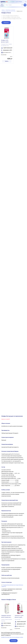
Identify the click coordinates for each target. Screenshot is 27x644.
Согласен (14, 641)
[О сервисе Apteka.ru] (26, 2)
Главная (3, 10)
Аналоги (6, 23)
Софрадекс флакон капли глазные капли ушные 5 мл (7, 617)
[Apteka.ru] (4, 2)
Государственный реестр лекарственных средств (12, 586)
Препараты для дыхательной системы (9, 11)
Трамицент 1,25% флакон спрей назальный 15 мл (19, 617)
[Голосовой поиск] (22, 5)
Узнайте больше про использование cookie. (12, 637)
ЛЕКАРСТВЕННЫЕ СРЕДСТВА (10, 10)
